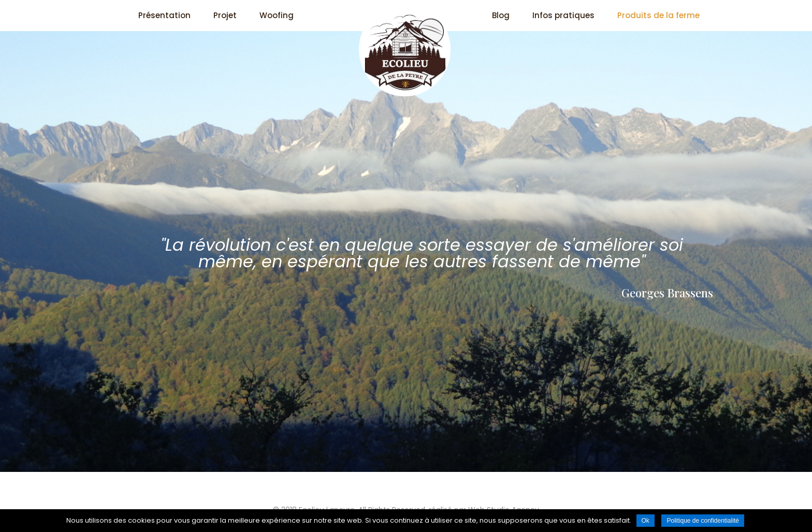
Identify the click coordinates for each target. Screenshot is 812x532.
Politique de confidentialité (702, 521)
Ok (646, 521)
